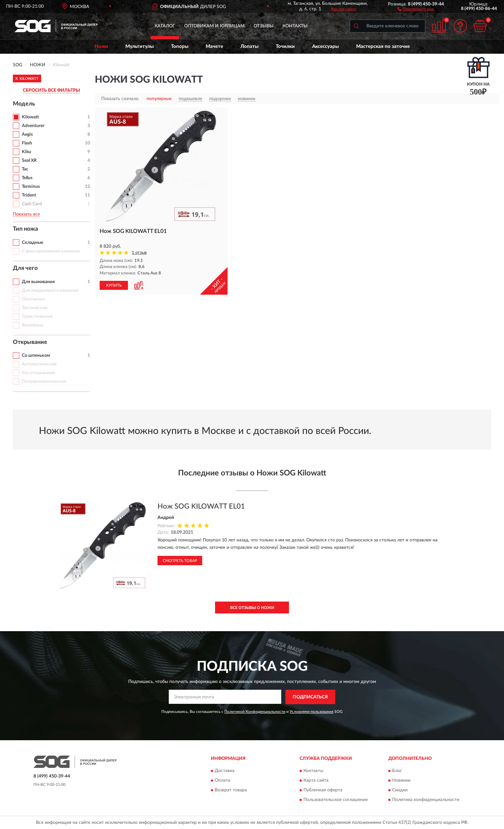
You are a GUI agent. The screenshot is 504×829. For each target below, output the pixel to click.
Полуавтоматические (44, 382)
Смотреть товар (180, 561)
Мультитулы (139, 46)
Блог (397, 771)
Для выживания (38, 282)
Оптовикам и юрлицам (214, 26)
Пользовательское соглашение (336, 800)
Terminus (31, 187)
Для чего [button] (25, 268)
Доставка (225, 771)
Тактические (35, 308)
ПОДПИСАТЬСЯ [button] (310, 697)
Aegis (27, 134)
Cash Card (32, 204)
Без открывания (38, 373)
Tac (25, 169)
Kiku (27, 152)
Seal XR (29, 161)
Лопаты (249, 46)
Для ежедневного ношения (50, 290)
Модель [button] (24, 104)
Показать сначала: (120, 99)
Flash (27, 143)
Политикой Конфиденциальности (255, 712)
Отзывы (264, 26)
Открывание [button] (30, 342)
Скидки (400, 790)
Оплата (222, 781)
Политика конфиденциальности (426, 800)
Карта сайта (316, 781)
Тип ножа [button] (25, 229)
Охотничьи (33, 299)
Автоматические (39, 364)
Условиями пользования (311, 712)
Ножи (101, 46)
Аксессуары (325, 46)
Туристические (37, 317)
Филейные (33, 325)
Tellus (27, 178)
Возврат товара (231, 790)
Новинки (401, 781)
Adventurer (33, 126)
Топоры (180, 46)
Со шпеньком (36, 355)
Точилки (285, 46)
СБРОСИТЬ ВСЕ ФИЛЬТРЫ (51, 90)
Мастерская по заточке (383, 46)
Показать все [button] (26, 214)
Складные (32, 243)
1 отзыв (139, 253)
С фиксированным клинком (51, 251)
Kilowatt (30, 117)
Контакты (295, 26)
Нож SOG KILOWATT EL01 (201, 506)
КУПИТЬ (114, 285)
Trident (29, 195)
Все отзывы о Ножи (252, 608)
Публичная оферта (323, 790)
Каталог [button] (165, 26)
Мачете (214, 46)
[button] (416, 9)
